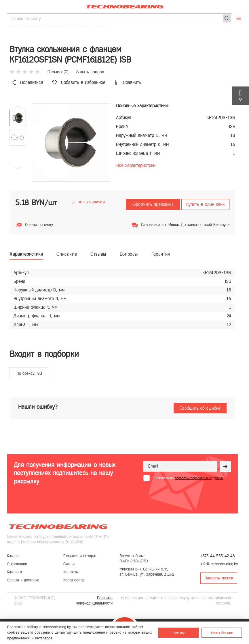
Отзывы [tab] (98, 254)
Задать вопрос (90, 72)
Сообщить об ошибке (200, 408)
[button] (18, 168)
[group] (71, 143)
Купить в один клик (205, 204)
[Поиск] (227, 18)
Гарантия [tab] (161, 254)
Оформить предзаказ (153, 204)
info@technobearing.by (219, 564)
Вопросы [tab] (129, 254)
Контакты (71, 572)
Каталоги (14, 572)
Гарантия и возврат (80, 556)
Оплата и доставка (23, 580)
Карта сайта (74, 580)
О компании (17, 564)
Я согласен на (188, 478)
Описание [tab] (67, 254)
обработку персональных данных (199, 478)
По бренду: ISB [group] (29, 373)
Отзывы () (58, 72)
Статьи (69, 564)
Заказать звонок (219, 578)
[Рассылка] (225, 466)
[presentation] (187, 495)
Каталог (13, 556)
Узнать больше (222, 632)
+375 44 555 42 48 (218, 556)
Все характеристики (136, 165)
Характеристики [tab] (26, 254)
